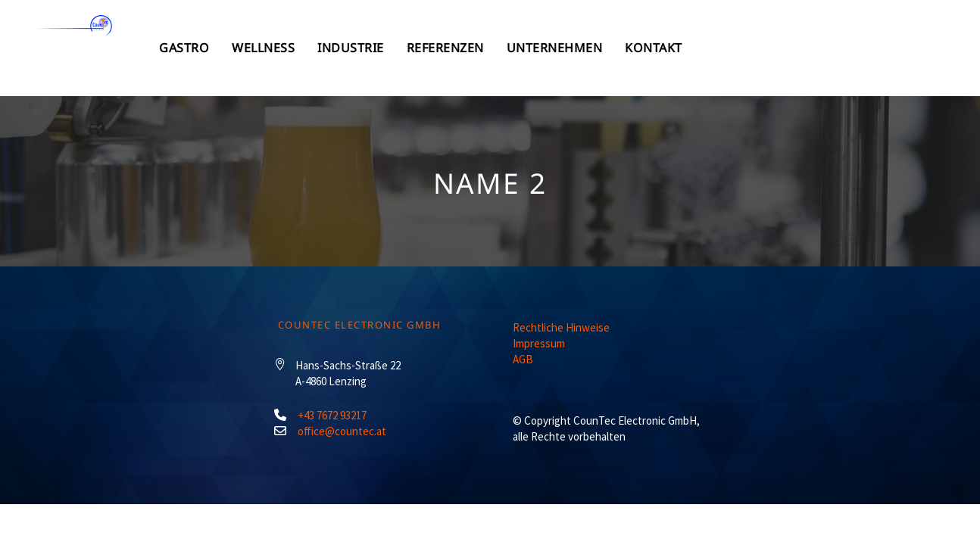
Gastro (336, 48)
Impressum (539, 343)
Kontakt (843, 48)
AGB (523, 359)
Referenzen (620, 48)
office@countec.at (342, 431)
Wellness (422, 48)
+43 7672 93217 (332, 415)
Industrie (517, 48)
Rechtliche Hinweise (561, 327)
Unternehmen (737, 48)
